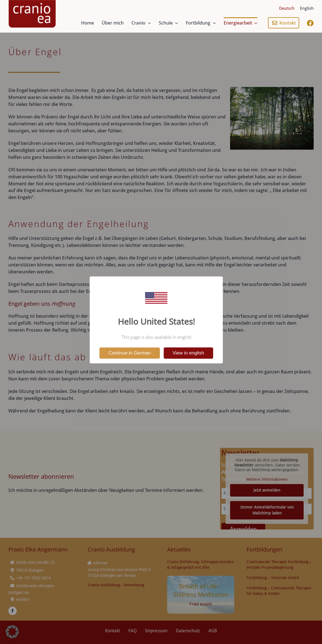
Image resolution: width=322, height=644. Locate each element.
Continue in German (130, 353)
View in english (188, 353)
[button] (12, 632)
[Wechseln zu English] (307, 8)
